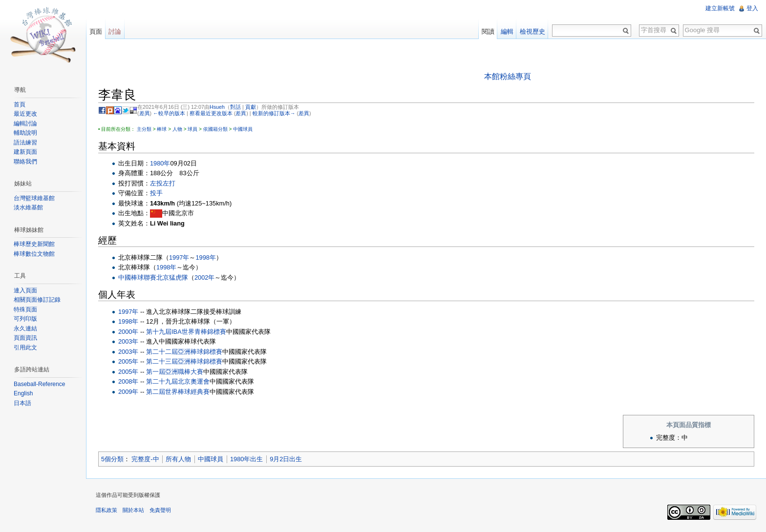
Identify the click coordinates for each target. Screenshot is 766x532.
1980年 (160, 163)
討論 (115, 31)
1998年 (205, 257)
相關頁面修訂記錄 (37, 300)
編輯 (507, 31)
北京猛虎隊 (172, 277)
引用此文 (25, 348)
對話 (235, 107)
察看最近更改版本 (211, 113)
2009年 (128, 392)
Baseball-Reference (39, 384)
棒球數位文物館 (34, 254)
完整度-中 (145, 459)
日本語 (22, 403)
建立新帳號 (720, 8)
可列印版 (25, 319)
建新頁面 (25, 152)
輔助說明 (25, 133)
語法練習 (25, 143)
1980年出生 (246, 459)
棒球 (162, 129)
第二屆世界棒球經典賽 (178, 392)
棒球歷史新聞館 (34, 244)
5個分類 (112, 459)
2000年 (128, 332)
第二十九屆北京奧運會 (178, 381)
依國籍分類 (215, 129)
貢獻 (251, 107)
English (23, 393)
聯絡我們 (25, 162)
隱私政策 (106, 510)
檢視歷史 (532, 31)
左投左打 (163, 183)
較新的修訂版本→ (274, 113)
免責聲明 (160, 510)
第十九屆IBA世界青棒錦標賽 (186, 332)
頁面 (96, 31)
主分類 (144, 129)
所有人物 (178, 459)
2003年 (128, 341)
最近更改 (25, 114)
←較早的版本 (169, 113)
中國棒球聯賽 (137, 277)
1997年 (179, 257)
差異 (145, 113)
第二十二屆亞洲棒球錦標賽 (184, 352)
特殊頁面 (25, 309)
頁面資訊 (25, 338)
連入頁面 (25, 290)
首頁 (20, 104)
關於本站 (133, 510)
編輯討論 (25, 123)
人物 (177, 129)
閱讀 (488, 31)
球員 (192, 129)
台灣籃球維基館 (34, 198)
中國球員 (243, 129)
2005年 (128, 361)
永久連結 (25, 328)
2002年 (204, 277)
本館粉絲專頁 (508, 76)
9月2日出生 (286, 459)
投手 (156, 193)
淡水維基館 (28, 207)
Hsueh (217, 107)
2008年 (128, 381)
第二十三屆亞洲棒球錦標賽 (184, 361)
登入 (752, 8)
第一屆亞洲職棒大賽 (175, 372)
